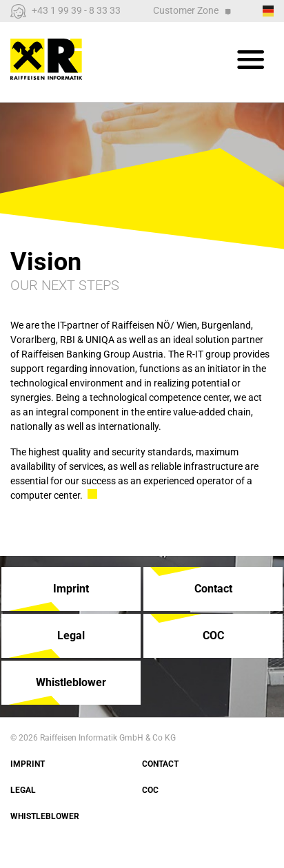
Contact (160, 764)
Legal (23, 790)
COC (150, 790)
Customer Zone (192, 10)
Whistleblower (45, 816)
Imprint (28, 764)
